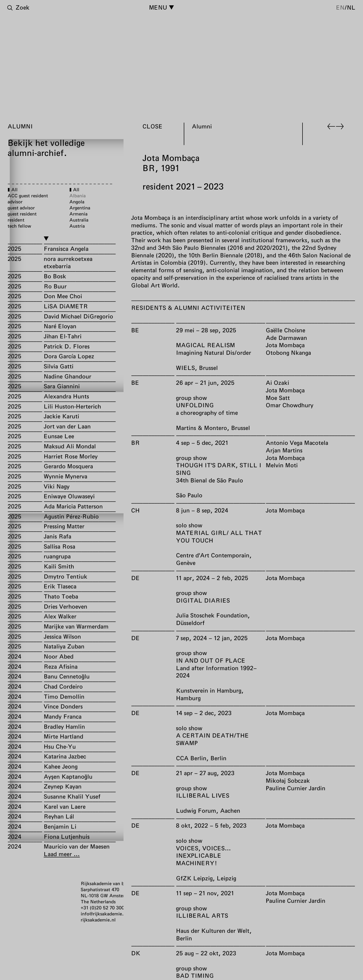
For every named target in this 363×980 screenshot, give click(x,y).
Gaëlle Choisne (285, 330)
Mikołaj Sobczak (288, 780)
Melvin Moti (282, 465)
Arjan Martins (284, 450)
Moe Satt (278, 398)
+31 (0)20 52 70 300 (102, 908)
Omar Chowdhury (290, 405)
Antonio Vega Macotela (297, 443)
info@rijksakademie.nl (104, 914)
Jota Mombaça (285, 345)
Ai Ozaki (277, 383)
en (340, 7)
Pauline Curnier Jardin (296, 788)
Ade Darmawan (286, 338)
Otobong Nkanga (288, 352)
